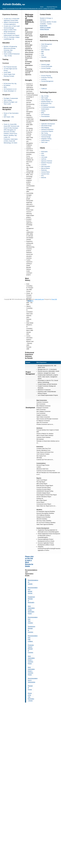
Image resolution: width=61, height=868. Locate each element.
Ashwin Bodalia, (14, 4)
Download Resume (52, 7)
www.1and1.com (39, 299)
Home (42, 7)
